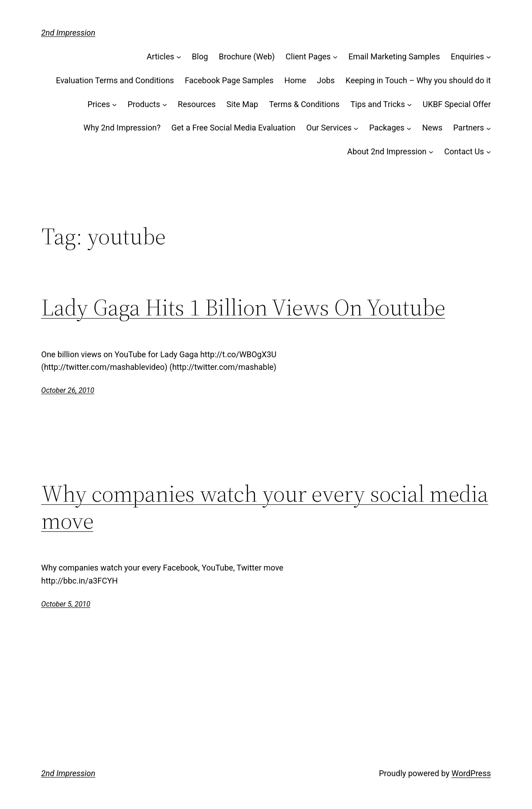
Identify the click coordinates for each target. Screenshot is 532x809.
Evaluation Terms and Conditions (115, 80)
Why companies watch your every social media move (265, 507)
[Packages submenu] (409, 128)
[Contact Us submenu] (489, 152)
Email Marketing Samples (394, 56)
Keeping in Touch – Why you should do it (418, 80)
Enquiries (467, 56)
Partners (469, 128)
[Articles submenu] (179, 57)
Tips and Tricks (378, 104)
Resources (197, 104)
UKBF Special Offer (457, 104)
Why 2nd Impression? (122, 128)
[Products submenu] (165, 105)
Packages (387, 128)
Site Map (243, 104)
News (432, 128)
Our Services (329, 128)
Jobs (326, 80)
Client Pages (308, 56)
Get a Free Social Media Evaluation (233, 128)
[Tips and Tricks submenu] (409, 105)
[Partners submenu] (489, 128)
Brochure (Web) (247, 56)
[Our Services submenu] (356, 128)
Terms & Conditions (304, 104)
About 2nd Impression (387, 151)
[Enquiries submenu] (489, 57)
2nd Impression (68, 33)
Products (144, 104)
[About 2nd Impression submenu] (431, 152)
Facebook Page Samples (229, 80)
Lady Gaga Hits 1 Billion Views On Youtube (243, 307)
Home (295, 80)
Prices (98, 104)
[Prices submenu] (114, 105)
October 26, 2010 (68, 390)
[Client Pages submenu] (335, 57)
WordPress (471, 773)
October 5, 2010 (66, 604)
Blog (200, 56)
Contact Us (464, 151)
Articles (160, 56)
